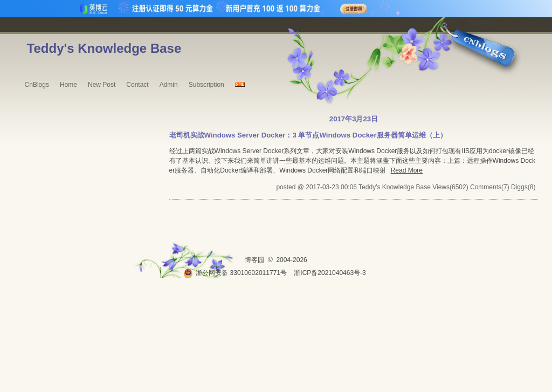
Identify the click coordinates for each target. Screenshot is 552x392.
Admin (169, 85)
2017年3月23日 (354, 119)
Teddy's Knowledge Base (104, 48)
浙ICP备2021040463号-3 (330, 273)
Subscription (206, 85)
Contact (137, 85)
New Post (102, 85)
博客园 (254, 260)
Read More (407, 170)
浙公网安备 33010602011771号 (235, 273)
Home (68, 85)
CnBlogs (37, 85)
